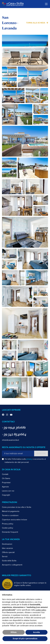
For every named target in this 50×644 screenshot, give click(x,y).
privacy (29, 459)
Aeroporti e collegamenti (12, 565)
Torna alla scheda (36, 23)
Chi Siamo (6, 478)
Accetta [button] (36, 632)
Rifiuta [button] (14, 632)
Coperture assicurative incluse (15, 520)
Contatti (5, 474)
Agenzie (5, 487)
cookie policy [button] (41, 610)
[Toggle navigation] (46, 4)
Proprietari (6, 483)
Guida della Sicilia (9, 561)
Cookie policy (8, 528)
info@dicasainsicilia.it (10, 440)
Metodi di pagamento (11, 511)
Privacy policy (8, 524)
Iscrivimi (41, 453)
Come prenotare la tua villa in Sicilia (17, 507)
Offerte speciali (8, 552)
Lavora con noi (8, 491)
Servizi (5, 556)
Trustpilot (39, 4)
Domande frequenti (10, 532)
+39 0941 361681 (14, 427)
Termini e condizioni (10, 515)
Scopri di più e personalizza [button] (25, 639)
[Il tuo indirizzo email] (18, 453)
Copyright (6, 495)
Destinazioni (7, 544)
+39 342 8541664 (14, 434)
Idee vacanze (7, 548)
